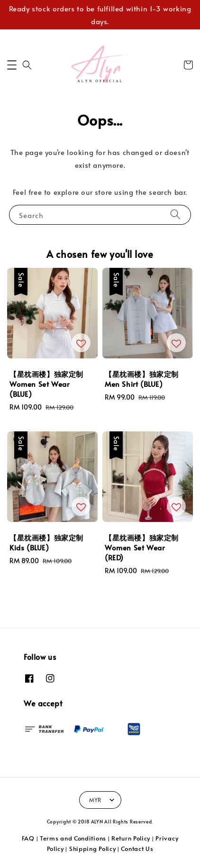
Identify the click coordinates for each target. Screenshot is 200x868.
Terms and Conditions (73, 838)
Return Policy (131, 838)
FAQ (28, 838)
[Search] (175, 215)
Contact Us (137, 849)
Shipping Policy (93, 849)
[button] (12, 65)
